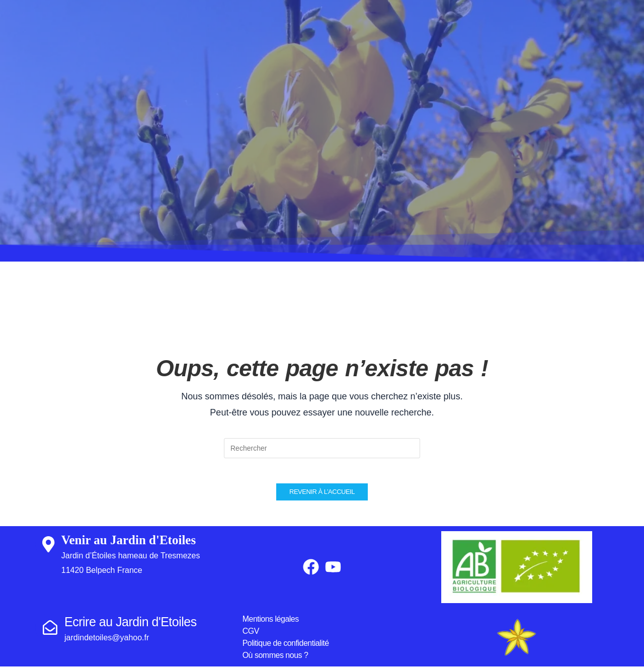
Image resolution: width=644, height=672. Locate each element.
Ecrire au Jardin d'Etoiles (131, 627)
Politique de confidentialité (286, 649)
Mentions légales (271, 624)
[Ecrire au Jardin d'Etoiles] (50, 633)
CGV (251, 637)
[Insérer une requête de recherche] (322, 448)
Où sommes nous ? (275, 661)
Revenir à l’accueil (322, 497)
